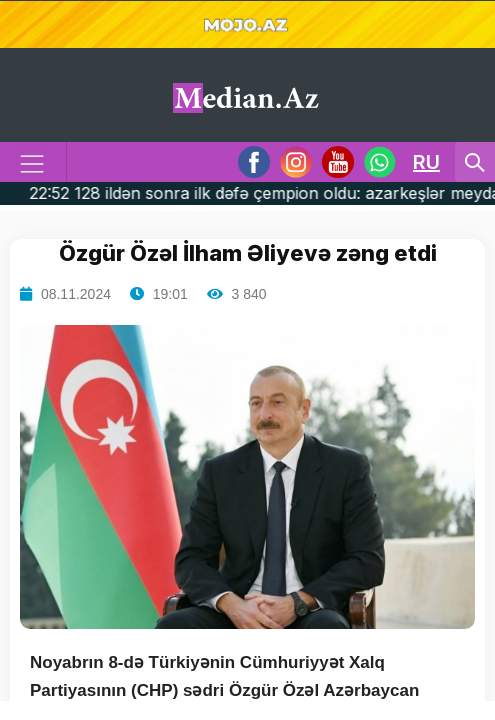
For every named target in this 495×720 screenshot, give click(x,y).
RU (426, 162)
